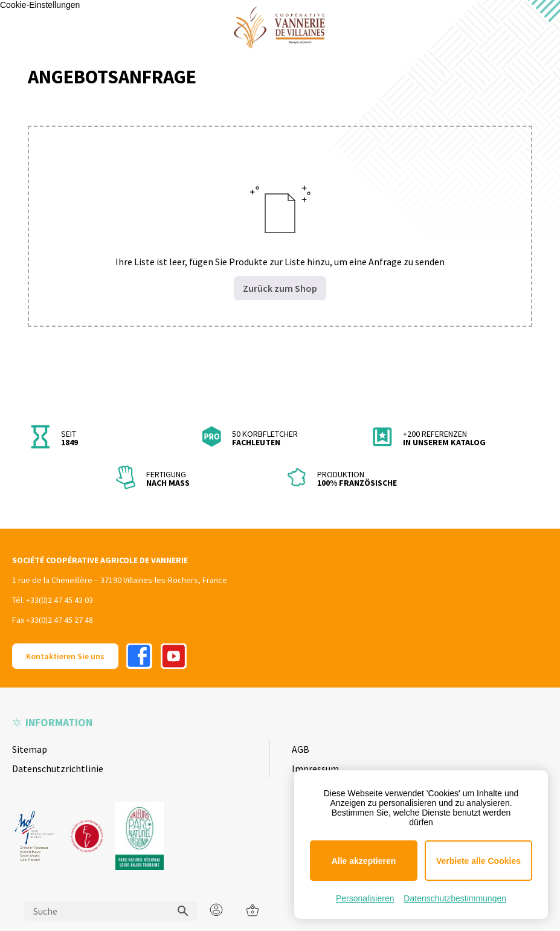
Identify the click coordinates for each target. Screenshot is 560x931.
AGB (301, 749)
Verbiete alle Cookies (478, 861)
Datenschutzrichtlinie (58, 768)
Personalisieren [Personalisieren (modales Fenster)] (365, 898)
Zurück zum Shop (280, 288)
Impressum (315, 768)
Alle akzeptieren (364, 861)
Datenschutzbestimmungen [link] (455, 898)
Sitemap (30, 749)
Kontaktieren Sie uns (65, 656)
